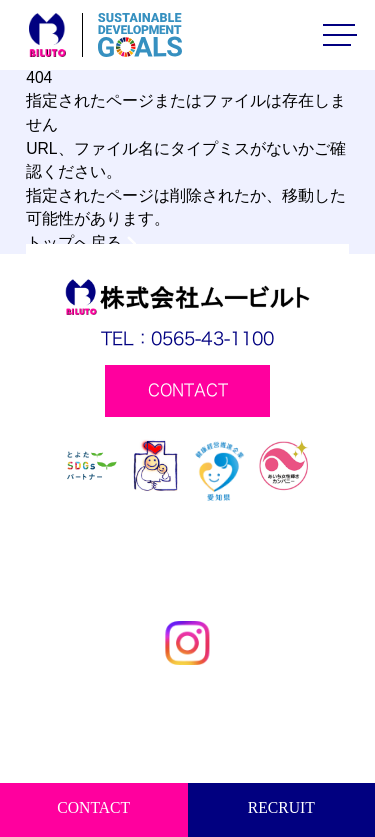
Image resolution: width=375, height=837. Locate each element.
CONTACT (93, 807)
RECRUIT (281, 807)
